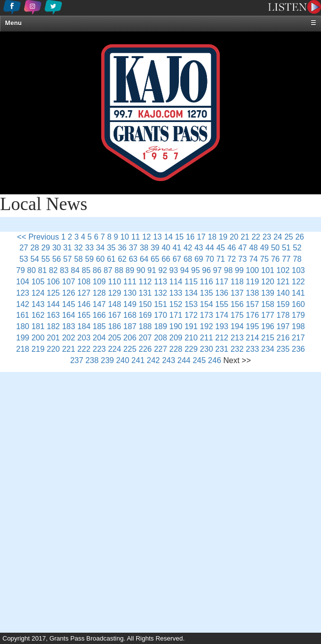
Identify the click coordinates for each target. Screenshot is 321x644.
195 (252, 326)
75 (264, 259)
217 (299, 338)
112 (145, 282)
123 (23, 293)
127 (84, 293)
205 (115, 338)
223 (100, 349)
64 (144, 259)
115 (191, 282)
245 (199, 360)
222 (84, 349)
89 (130, 270)
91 (152, 270)
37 (133, 248)
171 (176, 315)
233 (252, 349)
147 (100, 304)
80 (31, 270)
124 (38, 293)
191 (191, 326)
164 (69, 315)
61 (111, 259)
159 (283, 304)
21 (245, 237)
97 (217, 270)
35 (111, 248)
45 (221, 248)
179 (299, 315)
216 (283, 338)
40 (166, 248)
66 (166, 259)
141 (299, 293)
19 (223, 237)
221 (69, 349)
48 (254, 248)
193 (222, 326)
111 (130, 282)
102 (283, 270)
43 (199, 248)
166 (100, 315)
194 (237, 326)
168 (130, 315)
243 (169, 360)
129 (115, 293)
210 (191, 338)
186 (115, 326)
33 (89, 248)
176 (252, 315)
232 (237, 349)
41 (177, 248)
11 (136, 237)
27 (24, 248)
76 (275, 259)
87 (108, 270)
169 (145, 315)
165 (84, 315)
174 (222, 315)
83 (64, 270)
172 (191, 315)
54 (35, 259)
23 (267, 237)
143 (38, 304)
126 (69, 293)
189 (160, 326)
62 (122, 259)
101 (268, 270)
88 (119, 270)
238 (92, 360)
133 (176, 293)
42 (188, 248)
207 (145, 338)
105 (38, 282)
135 (207, 293)
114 (176, 282)
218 (23, 349)
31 (67, 248)
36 (122, 248)
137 (237, 293)
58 (79, 259)
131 (145, 293)
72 (232, 259)
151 (160, 304)
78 (297, 259)
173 (207, 315)
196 (268, 326)
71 (221, 259)
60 (100, 259)
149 (130, 304)
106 (53, 282)
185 (100, 326)
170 (160, 315)
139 (268, 293)
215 (268, 338)
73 (242, 259)
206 (130, 338)
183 (69, 326)
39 (155, 248)
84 (75, 270)
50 (275, 248)
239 (107, 360)
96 (206, 270)
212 (222, 338)
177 (268, 315)
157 (252, 304)
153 (191, 304)
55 (46, 259)
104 (23, 282)
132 (160, 293)
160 (299, 304)
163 (53, 315)
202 (69, 338)
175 (237, 315)
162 (38, 315)
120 (268, 282)
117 (222, 282)
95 (196, 270)
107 (69, 282)
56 (57, 259)
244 (184, 360)
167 (115, 315)
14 (169, 237)
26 (300, 237)
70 (210, 259)
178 (283, 315)
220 (53, 349)
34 (100, 248)
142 (23, 304)
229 (191, 349)
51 (286, 248)
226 (145, 349)
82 (54, 270)
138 (252, 293)
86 (97, 270)
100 (252, 270)
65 (155, 259)
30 (57, 248)
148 (115, 304)
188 (145, 326)
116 (207, 282)
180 (23, 326)
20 (234, 237)
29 (46, 248)
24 (278, 237)
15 (179, 237)
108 (84, 282)
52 (297, 248)
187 (130, 326)
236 (299, 349)
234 (268, 349)
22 (256, 237)
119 (252, 282)
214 (252, 338)
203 (84, 338)
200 (38, 338)
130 (130, 293)
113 (160, 282)
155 (222, 304)
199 (23, 338)
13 (157, 237)
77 (286, 259)
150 (145, 304)
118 (237, 282)
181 (38, 326)
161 (23, 315)
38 (144, 248)
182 (53, 326)
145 (69, 304)
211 (207, 338)
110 (115, 282)
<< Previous (38, 237)
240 (123, 360)
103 (299, 270)
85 (86, 270)
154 (207, 304)
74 (254, 259)
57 (67, 259)
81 (42, 270)
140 (283, 293)
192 (207, 326)
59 (89, 259)
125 (53, 293)
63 (133, 259)
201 (53, 338)
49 (264, 248)
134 (191, 293)
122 (299, 282)
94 (185, 270)
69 (199, 259)
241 (138, 360)
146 (84, 304)
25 (289, 237)
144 (53, 304)
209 (176, 338)
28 (35, 248)
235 (283, 349)
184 (84, 326)
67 (177, 259)
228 (176, 349)
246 (215, 360)
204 (100, 338)
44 (210, 248)
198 (299, 326)
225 (130, 349)
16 (190, 237)
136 (222, 293)
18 (212, 237)
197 (283, 326)
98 (229, 270)
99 (239, 270)
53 (24, 259)
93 (174, 270)
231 (222, 349)
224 (115, 349)
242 (153, 360)
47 (242, 248)
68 (188, 259)
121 (283, 282)
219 (38, 349)
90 (141, 270)
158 (268, 304)
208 (160, 338)
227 (160, 349)
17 (201, 237)
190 (176, 326)
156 (237, 304)
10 (125, 237)
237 (77, 360)
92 (163, 270)
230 (207, 349)
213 (237, 338)
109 (100, 282)
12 (146, 237)
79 (21, 270)
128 (100, 293)
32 (79, 248)
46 (232, 248)
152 (176, 304)
